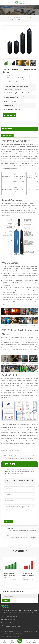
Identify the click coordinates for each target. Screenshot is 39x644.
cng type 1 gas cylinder (15, 450)
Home (10, 18)
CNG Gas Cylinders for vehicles (22, 18)
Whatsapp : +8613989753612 (13, 626)
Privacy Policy (17, 634)
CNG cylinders (6, 203)
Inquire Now (9, 115)
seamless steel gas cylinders (27, 459)
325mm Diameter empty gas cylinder (11, 453)
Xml (10, 634)
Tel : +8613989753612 (10, 616)
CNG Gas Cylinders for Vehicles (10, 459)
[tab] (7, 135)
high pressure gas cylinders (30, 456)
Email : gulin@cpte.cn (10, 619)
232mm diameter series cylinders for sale (10, 574)
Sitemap (4, 634)
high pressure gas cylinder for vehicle (12, 456)
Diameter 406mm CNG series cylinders (28, 574)
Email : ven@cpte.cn (10, 623)
